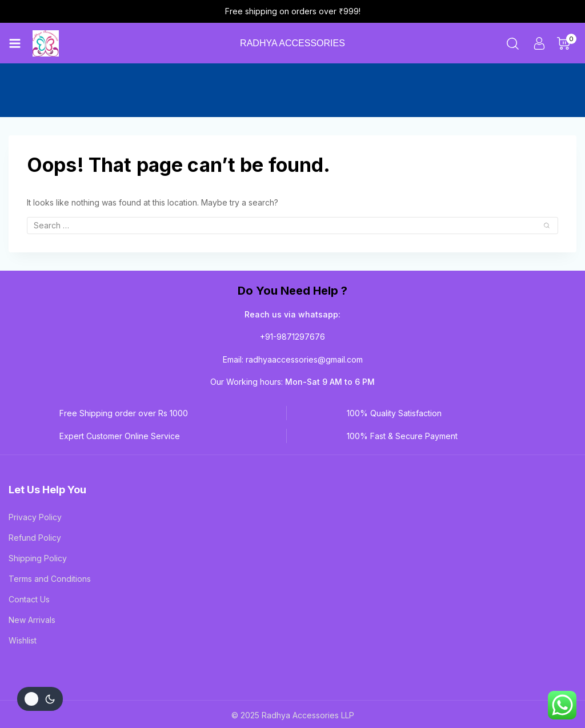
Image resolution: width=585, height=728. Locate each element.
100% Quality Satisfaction (394, 365)
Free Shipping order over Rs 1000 (124, 365)
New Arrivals (32, 572)
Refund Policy (35, 490)
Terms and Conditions (50, 531)
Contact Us (29, 551)
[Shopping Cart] (567, 46)
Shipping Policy (38, 510)
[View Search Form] (513, 47)
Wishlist (23, 592)
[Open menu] (15, 46)
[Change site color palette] (40, 699)
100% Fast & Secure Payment (402, 388)
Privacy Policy (35, 469)
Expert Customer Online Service (120, 388)
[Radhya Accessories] (50, 46)
